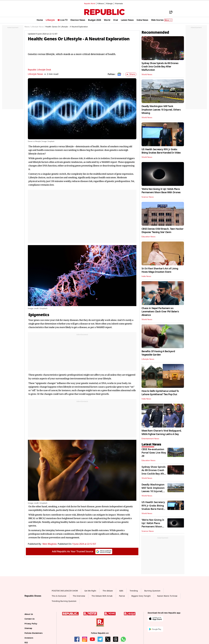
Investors (29, 638)
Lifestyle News (35, 74)
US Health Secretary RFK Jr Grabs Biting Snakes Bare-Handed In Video (161, 151)
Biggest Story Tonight (141, 596)
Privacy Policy (31, 624)
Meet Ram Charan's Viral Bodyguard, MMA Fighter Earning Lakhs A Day (162, 432)
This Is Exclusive (59, 596)
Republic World (90, 4)
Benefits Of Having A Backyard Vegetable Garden (158, 353)
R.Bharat (101, 4)
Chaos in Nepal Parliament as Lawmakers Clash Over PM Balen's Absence (160, 312)
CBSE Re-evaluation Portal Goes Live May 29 (154, 453)
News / (28, 27)
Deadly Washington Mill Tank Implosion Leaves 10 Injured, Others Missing (161, 110)
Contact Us (30, 619)
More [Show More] (168, 20)
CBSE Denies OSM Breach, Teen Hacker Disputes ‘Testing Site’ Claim (162, 231)
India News (146, 276)
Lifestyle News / (38, 27)
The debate (108, 591)
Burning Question (152, 591)
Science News (148, 197)
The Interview (79, 596)
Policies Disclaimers (34, 633)
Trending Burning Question (64, 601)
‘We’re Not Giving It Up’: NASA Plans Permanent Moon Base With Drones (161, 191)
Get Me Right (90, 591)
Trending (134, 591)
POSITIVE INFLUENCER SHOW (65, 591)
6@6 (121, 591)
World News (147, 75)
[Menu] (170, 12)
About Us (29, 614)
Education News (148, 237)
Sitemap (28, 628)
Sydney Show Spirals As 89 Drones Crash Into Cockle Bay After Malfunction (160, 67)
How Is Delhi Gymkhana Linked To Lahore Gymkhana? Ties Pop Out (160, 393)
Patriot (122, 596)
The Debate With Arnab (102, 596)
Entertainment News (150, 439)
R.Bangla (109, 4)
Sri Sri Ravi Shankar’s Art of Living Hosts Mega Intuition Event (160, 270)
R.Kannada (119, 4)
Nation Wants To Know (167, 596)
